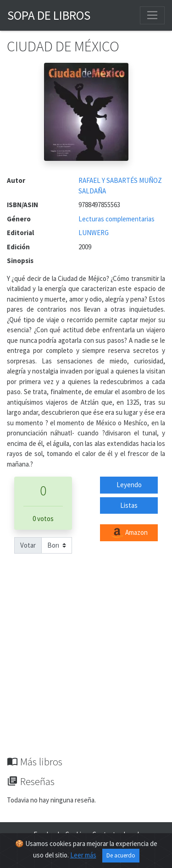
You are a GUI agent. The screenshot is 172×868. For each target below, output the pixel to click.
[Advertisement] (86, 665)
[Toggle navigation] (152, 15)
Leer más (83, 855)
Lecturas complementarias (117, 219)
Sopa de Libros (49, 15)
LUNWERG (94, 233)
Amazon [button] (129, 533)
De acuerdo (121, 855)
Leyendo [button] (129, 485)
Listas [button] (129, 505)
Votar (28, 545)
